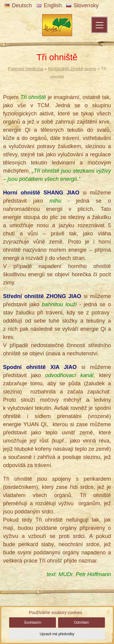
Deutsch (18, 5)
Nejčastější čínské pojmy (72, 69)
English (49, 5)
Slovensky (82, 5)
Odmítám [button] (81, 622)
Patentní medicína (26, 69)
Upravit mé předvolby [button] (57, 634)
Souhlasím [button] (33, 622)
